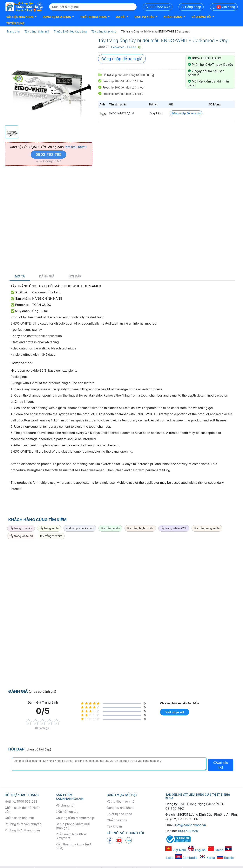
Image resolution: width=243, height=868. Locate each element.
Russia (225, 858)
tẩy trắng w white (51, 536)
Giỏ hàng (224, 7)
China (215, 850)
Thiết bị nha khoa (119, 814)
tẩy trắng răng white (207, 528)
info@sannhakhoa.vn (191, 825)
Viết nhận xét (175, 712)
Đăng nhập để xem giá (122, 59)
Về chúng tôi (65, 805)
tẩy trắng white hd (21, 536)
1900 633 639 (158, 7)
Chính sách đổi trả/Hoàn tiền (23, 810)
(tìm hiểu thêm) (76, 147)
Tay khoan (114, 826)
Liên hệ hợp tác (67, 812)
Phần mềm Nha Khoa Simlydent (71, 836)
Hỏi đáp (75, 276)
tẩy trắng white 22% (174, 528)
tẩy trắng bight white (140, 528)
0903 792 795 (49, 154)
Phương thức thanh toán (22, 830)
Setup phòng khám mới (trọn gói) (73, 826)
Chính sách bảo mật (19, 818)
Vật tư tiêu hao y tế (121, 801)
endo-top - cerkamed (80, 528)
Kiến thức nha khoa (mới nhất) (74, 846)
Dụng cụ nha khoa (120, 808)
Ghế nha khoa (117, 820)
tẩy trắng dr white (21, 528)
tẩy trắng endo (110, 528)
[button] (21, 17)
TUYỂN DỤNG (15, 23)
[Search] (93, 7)
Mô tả (20, 276)
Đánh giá (47, 276)
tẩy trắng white (49, 528)
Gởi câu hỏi (221, 765)
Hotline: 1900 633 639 (21, 801)
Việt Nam (176, 850)
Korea (207, 858)
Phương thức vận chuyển (23, 824)
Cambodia (186, 858)
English (197, 850)
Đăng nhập (191, 7)
